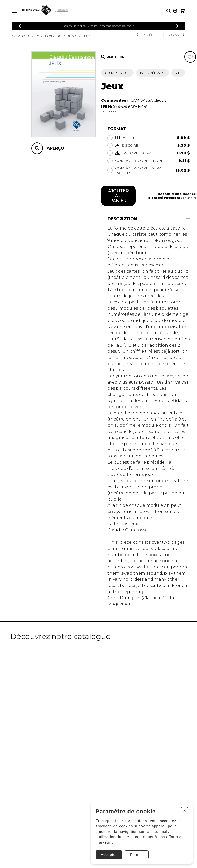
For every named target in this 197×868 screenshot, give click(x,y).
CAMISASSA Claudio (149, 100)
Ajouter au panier (118, 196)
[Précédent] (20, 26)
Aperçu (55, 148)
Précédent (148, 35)
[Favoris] (190, 57)
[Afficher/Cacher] (188, 219)
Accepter (109, 855)
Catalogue (22, 36)
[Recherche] (169, 11)
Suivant (176, 35)
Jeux (87, 36)
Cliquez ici (189, 198)
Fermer (137, 855)
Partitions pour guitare (57, 36)
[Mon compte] (175, 11)
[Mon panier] (182, 11)
